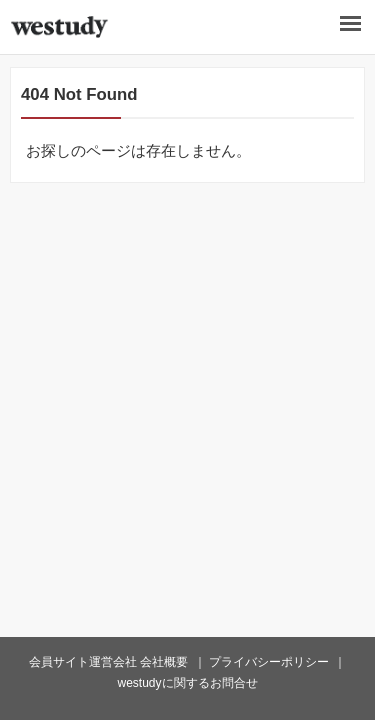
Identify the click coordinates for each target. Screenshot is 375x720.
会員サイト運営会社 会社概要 (108, 662)
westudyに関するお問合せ (187, 683)
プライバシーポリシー (269, 662)
